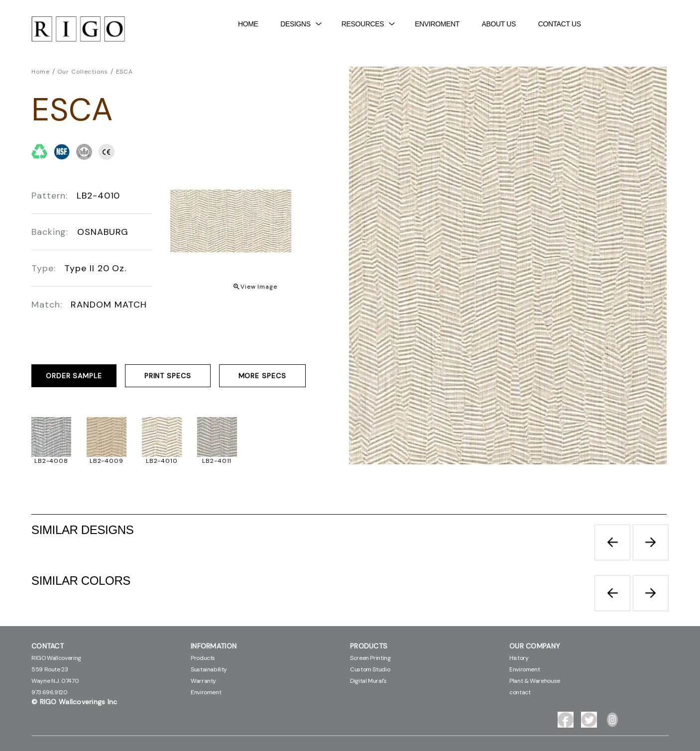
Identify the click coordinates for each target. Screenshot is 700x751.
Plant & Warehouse (535, 681)
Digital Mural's (368, 681)
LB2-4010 (162, 461)
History (519, 658)
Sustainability (209, 669)
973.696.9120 (50, 692)
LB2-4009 (107, 461)
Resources (368, 24)
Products (203, 658)
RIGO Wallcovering (56, 658)
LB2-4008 (51, 461)
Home (248, 24)
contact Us (560, 24)
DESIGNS (301, 24)
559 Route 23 (50, 669)
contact (520, 692)
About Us (499, 24)
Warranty (203, 681)
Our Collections (83, 72)
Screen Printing (370, 658)
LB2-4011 (217, 461)
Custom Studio (370, 669)
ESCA (125, 72)
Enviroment (437, 24)
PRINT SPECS (168, 376)
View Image (259, 287)
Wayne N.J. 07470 (55, 681)
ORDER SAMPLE (74, 376)
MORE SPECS (262, 376)
